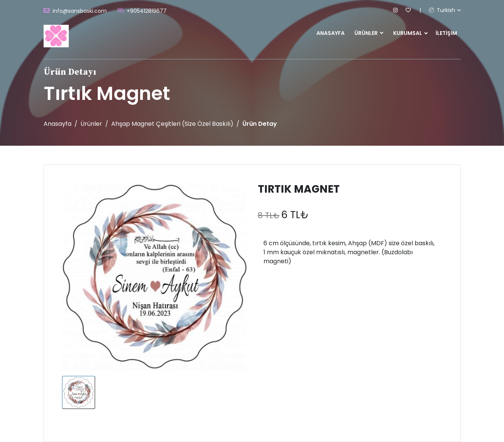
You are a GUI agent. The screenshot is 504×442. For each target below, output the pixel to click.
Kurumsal (408, 33)
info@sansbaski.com (80, 11)
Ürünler (369, 33)
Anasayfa (331, 33)
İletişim (446, 33)
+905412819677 (147, 11)
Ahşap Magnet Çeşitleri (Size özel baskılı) (172, 124)
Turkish (442, 10)
